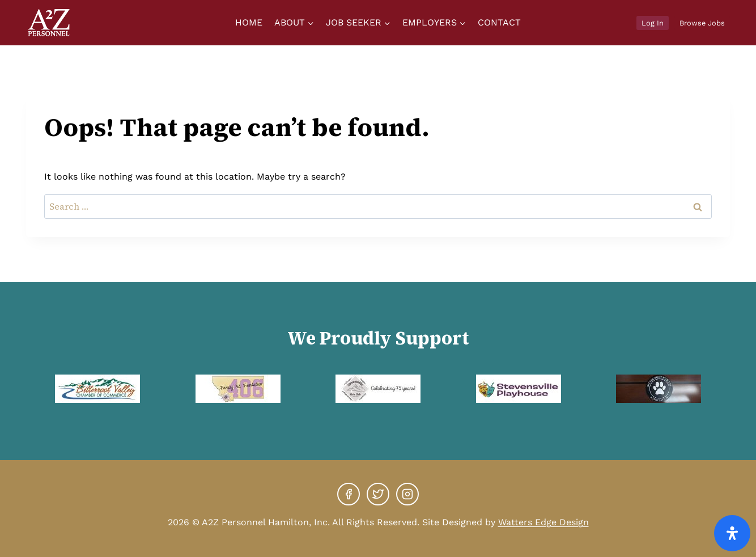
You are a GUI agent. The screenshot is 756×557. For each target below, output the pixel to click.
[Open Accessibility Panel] (732, 533)
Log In (653, 23)
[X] (378, 494)
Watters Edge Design (543, 522)
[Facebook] (349, 494)
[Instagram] (407, 494)
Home (249, 22)
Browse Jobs (702, 23)
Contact (499, 22)
